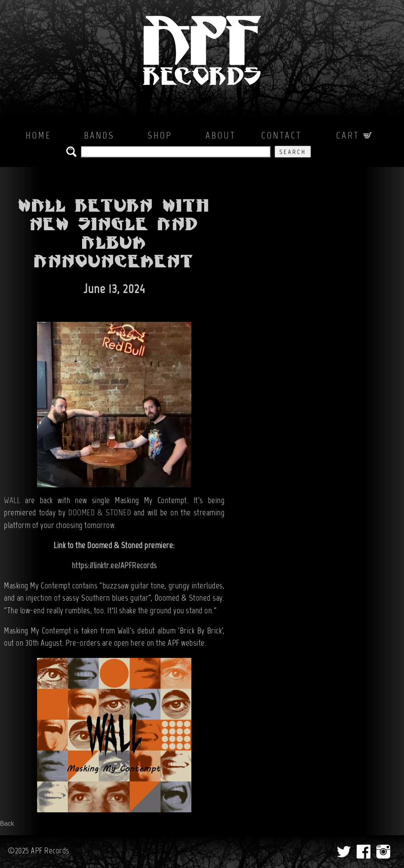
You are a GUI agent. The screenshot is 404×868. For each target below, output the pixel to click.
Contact (281, 136)
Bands (99, 136)
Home (38, 136)
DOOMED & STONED (100, 513)
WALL (12, 501)
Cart (354, 136)
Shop (160, 136)
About (221, 136)
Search (293, 152)
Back (7, 824)
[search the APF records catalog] (176, 152)
